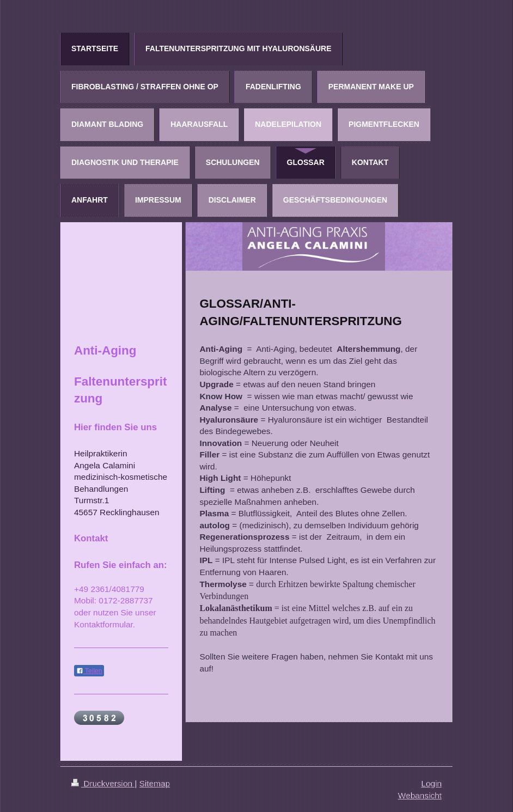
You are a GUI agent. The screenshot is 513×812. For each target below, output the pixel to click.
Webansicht (420, 795)
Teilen (89, 671)
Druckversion (103, 783)
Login (431, 783)
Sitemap (155, 783)
